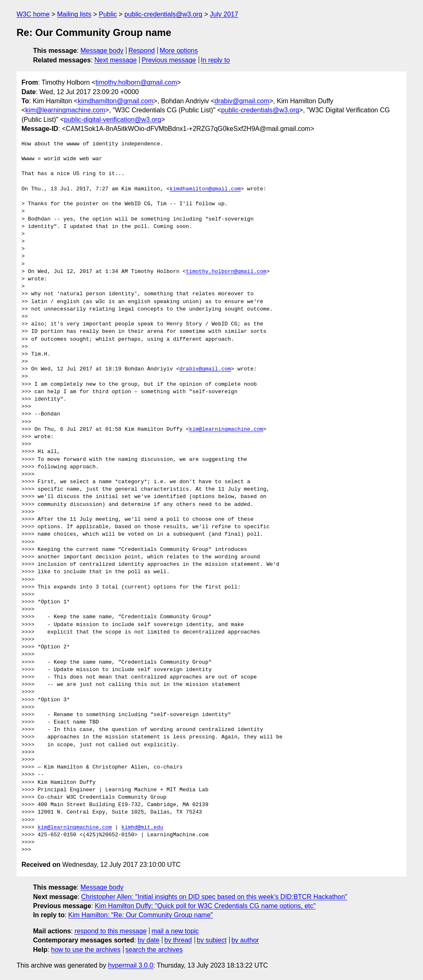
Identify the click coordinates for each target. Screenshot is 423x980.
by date (148, 940)
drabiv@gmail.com (242, 101)
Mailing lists (74, 14)
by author (245, 940)
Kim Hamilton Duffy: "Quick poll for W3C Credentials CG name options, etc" (205, 906)
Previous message (169, 60)
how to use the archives (86, 950)
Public (108, 14)
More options (179, 51)
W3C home (33, 14)
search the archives (154, 950)
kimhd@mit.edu (142, 828)
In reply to (215, 60)
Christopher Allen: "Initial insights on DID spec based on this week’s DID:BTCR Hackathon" (214, 897)
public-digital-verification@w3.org (113, 120)
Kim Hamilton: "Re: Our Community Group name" (140, 915)
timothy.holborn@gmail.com (136, 82)
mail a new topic (175, 931)
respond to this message (110, 931)
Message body (102, 51)
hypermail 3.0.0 (130, 965)
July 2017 (224, 14)
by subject (211, 940)
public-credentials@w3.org (163, 14)
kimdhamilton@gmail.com (115, 101)
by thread (178, 940)
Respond (142, 51)
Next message (116, 60)
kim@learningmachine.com (65, 110)
